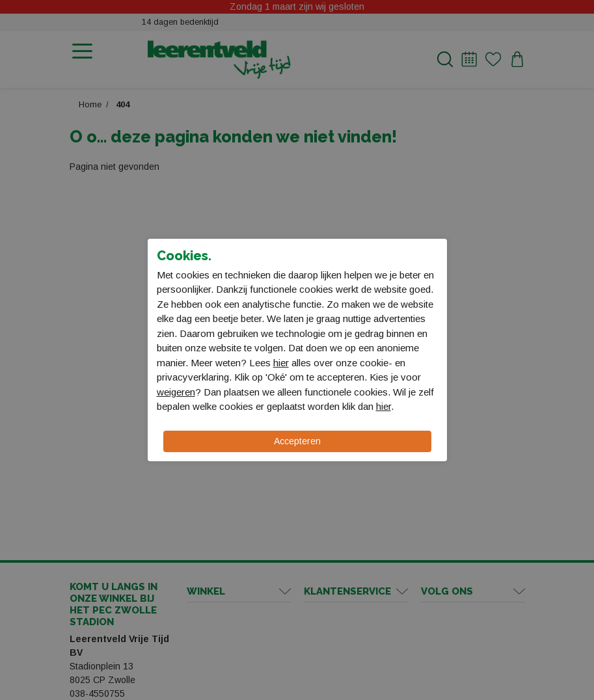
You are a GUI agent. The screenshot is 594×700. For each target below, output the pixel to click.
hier (281, 363)
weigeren (176, 392)
